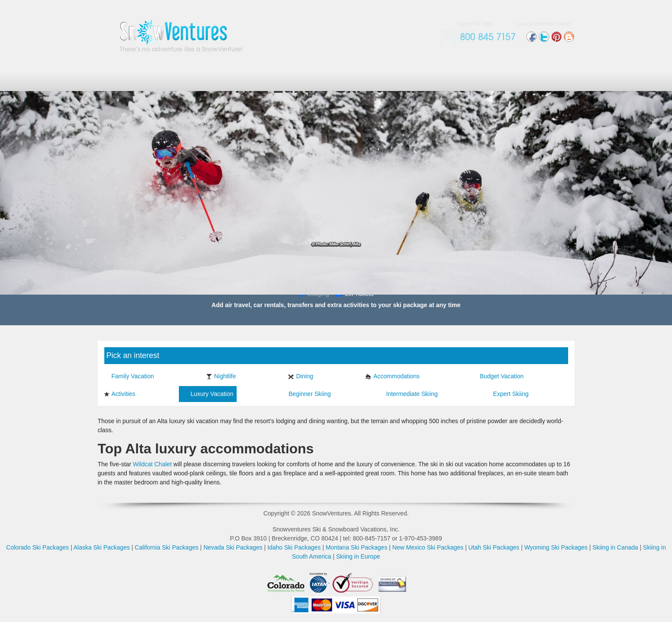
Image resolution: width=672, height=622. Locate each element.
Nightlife (221, 376)
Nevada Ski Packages (233, 547)
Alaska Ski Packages (102, 547)
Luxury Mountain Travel (543, 24)
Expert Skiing (507, 394)
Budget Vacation (498, 376)
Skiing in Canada (616, 547)
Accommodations (392, 376)
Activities (119, 394)
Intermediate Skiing (408, 394)
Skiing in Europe (358, 556)
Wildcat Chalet (152, 464)
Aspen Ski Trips (474, 24)
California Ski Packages (167, 547)
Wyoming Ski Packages (556, 547)
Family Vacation (129, 376)
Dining (301, 376)
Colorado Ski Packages (38, 547)
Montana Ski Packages (356, 547)
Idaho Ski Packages (294, 547)
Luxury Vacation (208, 394)
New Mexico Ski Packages (428, 547)
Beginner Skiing (306, 394)
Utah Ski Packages (494, 547)
